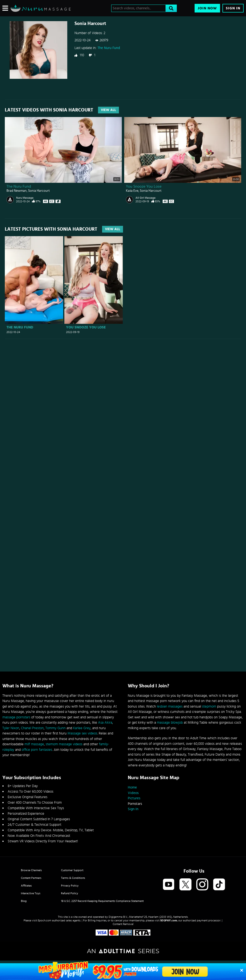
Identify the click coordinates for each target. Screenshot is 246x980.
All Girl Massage (145, 198)
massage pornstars (16, 717)
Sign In (233, 8)
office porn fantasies (37, 750)
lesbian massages (170, 706)
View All (108, 110)
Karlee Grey (82, 728)
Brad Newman (17, 191)
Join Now (207, 8)
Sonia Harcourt (39, 191)
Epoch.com (45, 920)
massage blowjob (170, 723)
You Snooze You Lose (144, 186)
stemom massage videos (64, 744)
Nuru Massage (25, 198)
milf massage (34, 744)
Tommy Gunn (55, 728)
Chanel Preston (32, 728)
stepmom (209, 706)
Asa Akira (105, 723)
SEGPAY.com (169, 920)
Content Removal (123, 924)
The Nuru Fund (109, 48)
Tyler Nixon (11, 728)
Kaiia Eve (132, 191)
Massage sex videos (82, 733)
